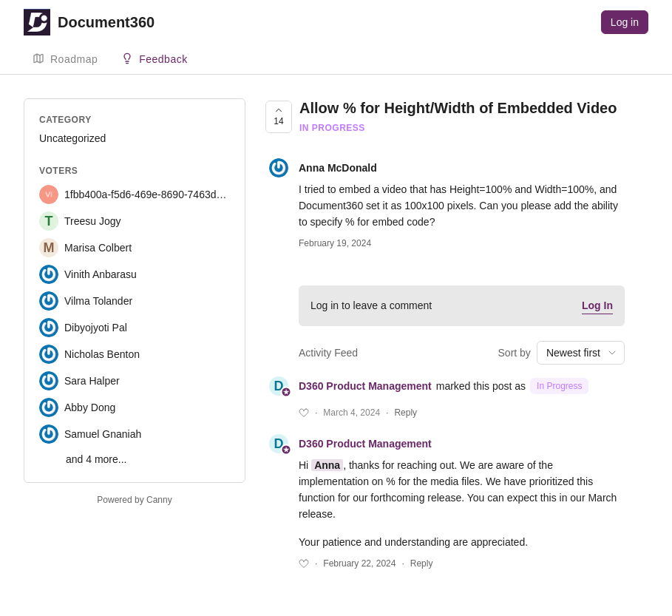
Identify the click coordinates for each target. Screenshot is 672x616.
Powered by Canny (134, 500)
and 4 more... (96, 459)
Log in (625, 22)
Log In (597, 305)
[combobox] (581, 353)
